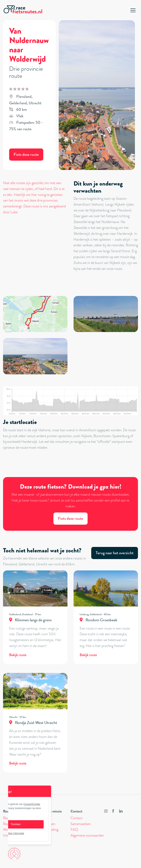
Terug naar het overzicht (115, 553)
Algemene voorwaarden (87, 835)
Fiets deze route (26, 154)
